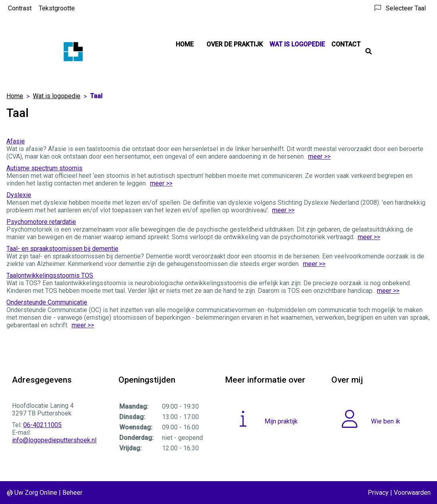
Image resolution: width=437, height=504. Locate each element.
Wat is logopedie (297, 44)
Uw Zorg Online (36, 493)
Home (185, 44)
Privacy (378, 493)
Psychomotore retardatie (41, 222)
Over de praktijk (235, 44)
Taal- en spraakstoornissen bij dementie (62, 249)
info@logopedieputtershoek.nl (54, 440)
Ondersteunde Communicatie (47, 302)
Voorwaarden (412, 493)
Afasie (16, 141)
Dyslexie (19, 195)
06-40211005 (42, 425)
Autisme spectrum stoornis (44, 168)
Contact (346, 44)
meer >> (319, 156)
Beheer (72, 493)
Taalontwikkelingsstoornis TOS (50, 275)
